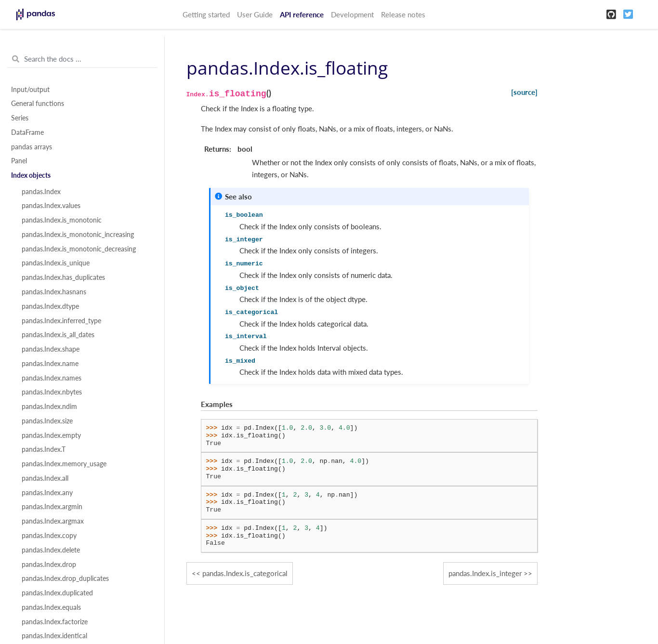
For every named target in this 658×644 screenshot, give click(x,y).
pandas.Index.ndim (49, 407)
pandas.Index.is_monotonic (62, 220)
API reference (302, 14)
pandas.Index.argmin (52, 507)
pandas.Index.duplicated (57, 593)
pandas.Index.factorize (55, 622)
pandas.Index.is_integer (485, 573)
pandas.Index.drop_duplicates (65, 578)
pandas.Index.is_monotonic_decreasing (79, 249)
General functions (38, 104)
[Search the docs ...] (82, 59)
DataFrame (27, 132)
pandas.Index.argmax (53, 521)
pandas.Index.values (51, 206)
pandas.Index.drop (49, 565)
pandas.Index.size (47, 421)
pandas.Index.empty (51, 435)
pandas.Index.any (47, 493)
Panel (19, 161)
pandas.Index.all (45, 478)
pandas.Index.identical (54, 636)
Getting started (206, 14)
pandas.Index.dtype (50, 306)
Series (20, 118)
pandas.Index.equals (51, 607)
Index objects (31, 175)
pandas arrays (32, 147)
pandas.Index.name (50, 364)
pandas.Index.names (52, 378)
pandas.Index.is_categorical (245, 573)
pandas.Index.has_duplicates (63, 277)
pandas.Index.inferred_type (61, 321)
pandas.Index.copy (49, 536)
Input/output (30, 90)
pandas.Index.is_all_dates (58, 335)
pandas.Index (41, 192)
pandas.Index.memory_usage (64, 464)
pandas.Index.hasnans (54, 292)
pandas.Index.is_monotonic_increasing (78, 235)
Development (352, 14)
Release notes (403, 14)
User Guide (255, 14)
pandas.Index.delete (51, 550)
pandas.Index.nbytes (52, 392)
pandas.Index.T (44, 449)
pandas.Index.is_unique (56, 263)
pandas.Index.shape (51, 349)
